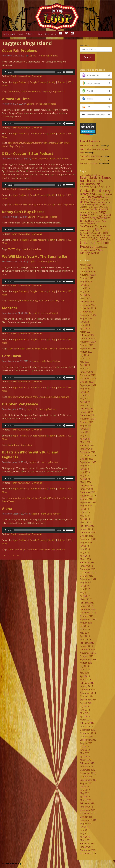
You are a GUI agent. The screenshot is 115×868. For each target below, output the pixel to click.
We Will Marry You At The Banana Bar (35, 256)
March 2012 (86, 800)
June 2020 (85, 472)
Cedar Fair (42, 204)
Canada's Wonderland (34, 397)
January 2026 (86, 268)
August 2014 (86, 703)
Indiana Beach (56, 143)
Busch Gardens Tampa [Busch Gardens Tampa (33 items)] (96, 178)
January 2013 (86, 767)
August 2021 (86, 425)
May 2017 (85, 593)
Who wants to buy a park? (89, 163)
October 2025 (87, 278)
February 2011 (87, 843)
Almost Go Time (16, 99)
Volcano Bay (35, 249)
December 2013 (88, 730)
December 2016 (88, 609)
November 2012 (88, 773)
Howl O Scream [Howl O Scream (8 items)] (92, 207)
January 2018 (86, 566)
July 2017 (84, 586)
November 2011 (88, 813)
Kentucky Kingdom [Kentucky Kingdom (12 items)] (89, 212)
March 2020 (86, 482)
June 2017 (85, 589)
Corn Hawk (12, 356)
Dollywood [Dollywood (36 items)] (94, 197)
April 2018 (85, 556)
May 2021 (85, 435)
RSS (69, 82)
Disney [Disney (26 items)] (106, 191)
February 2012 (87, 803)
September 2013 (88, 740)
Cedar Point (14, 91)
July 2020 (84, 469)
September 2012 (88, 780)
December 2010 (88, 850)
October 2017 (87, 576)
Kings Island (57, 91)
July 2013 (84, 746)
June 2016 (85, 629)
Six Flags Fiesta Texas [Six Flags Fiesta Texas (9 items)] (89, 233)
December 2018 (88, 532)
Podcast (29, 34)
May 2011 (85, 833)
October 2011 (87, 817)
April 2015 (85, 676)
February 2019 (87, 526)
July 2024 (84, 322)
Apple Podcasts (20, 82)
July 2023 (84, 355)
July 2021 (84, 429)
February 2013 (87, 763)
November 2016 (88, 613)
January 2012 (86, 807)
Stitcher (61, 82)
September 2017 (88, 579)
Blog (47, 34)
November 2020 (88, 455)
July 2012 (84, 787)
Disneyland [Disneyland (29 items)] (87, 194)
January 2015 (86, 686)
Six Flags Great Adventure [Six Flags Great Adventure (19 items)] (94, 234)
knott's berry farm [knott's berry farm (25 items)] (92, 218)
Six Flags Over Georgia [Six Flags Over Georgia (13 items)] (98, 237)
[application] (38, 72)
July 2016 (84, 626)
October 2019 (87, 499)
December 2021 (88, 415)
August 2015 (86, 663)
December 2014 (88, 690)
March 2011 (86, 840)
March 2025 (86, 298)
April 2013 (85, 757)
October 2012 (87, 777)
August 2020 (86, 465)
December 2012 (88, 770)
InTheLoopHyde (40, 159)
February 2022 (87, 409)
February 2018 (87, 562)
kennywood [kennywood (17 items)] (101, 209)
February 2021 (87, 446)
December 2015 (88, 649)
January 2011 (86, 847)
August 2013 (86, 743)
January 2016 (86, 646)
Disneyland (29, 143)
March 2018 (86, 559)
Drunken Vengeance (20, 404)
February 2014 (87, 723)
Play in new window (20, 76)
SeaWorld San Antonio (51, 498)
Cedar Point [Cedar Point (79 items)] (91, 191)
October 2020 (87, 459)
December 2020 (88, 452)
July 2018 (84, 546)
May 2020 (85, 476)
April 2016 (85, 636)
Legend (32, 56)
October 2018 (87, 536)
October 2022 (87, 382)
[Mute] (64, 72)
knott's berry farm (55, 301)
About (54, 34)
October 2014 (87, 696)
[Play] (5, 72)
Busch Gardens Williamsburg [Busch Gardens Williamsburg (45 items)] (91, 182)
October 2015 (87, 656)
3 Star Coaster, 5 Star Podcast (28, 153)
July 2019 (84, 509)
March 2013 (86, 760)
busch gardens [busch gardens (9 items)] (98, 175)
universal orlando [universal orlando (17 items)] (101, 240)
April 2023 (85, 365)
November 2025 (88, 275)
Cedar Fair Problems (19, 51)
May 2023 (85, 362)
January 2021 (86, 449)
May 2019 (85, 516)
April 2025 (85, 295)
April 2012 (85, 797)
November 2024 (88, 308)
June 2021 (85, 432)
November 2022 (88, 379)
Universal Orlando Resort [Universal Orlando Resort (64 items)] (95, 244)
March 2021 (86, 442)
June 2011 (85, 830)
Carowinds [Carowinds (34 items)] (87, 187)
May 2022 (85, 399)
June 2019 (85, 512)
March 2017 (86, 599)
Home (20, 34)
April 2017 (85, 596)
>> (18, 555)
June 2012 (85, 790)
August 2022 (86, 389)
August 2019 (86, 506)
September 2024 (88, 315)
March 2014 (86, 720)
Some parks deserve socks (90, 160)
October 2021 (87, 422)
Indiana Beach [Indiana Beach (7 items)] (89, 209)
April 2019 (85, 519)
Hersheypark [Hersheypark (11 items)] (92, 204)
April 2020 (85, 479)
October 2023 (87, 345)
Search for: (85, 45)
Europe (52, 204)
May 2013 (85, 753)
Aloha (7, 509)
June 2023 (85, 358)
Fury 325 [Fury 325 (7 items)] (105, 200)
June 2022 (85, 395)
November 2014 (88, 693)
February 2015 (87, 683)
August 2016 (86, 623)
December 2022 (88, 375)
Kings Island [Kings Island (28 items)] (103, 215)
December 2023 (88, 338)
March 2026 (86, 265)
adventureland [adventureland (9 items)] (86, 175)
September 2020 (88, 462)
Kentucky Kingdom (41, 91)
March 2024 (86, 332)
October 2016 (87, 616)
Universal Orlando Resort (60, 349)
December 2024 (88, 305)
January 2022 (86, 412)
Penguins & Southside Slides (90, 156)
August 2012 (86, 783)
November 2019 (88, 496)
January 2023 (86, 372)
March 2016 (86, 639)
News (40, 34)
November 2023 (88, 342)
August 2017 (86, 583)
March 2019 (86, 522)
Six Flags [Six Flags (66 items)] (102, 230)
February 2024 (87, 335)
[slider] (35, 72)
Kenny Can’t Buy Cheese (23, 212)
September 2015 (88, 660)
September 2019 (88, 502)
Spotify (52, 82)
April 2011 (85, 837)
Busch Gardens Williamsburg (22, 204)
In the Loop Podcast (48, 56)
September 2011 (88, 820)
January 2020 (86, 489)
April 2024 (85, 328)
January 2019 (86, 529)
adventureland (15, 143)
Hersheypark (42, 143)
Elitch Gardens (27, 349)
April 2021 (85, 439)
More (5, 85)
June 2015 (85, 669)
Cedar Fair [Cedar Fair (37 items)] (102, 187)
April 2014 (85, 716)
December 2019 (88, 492)
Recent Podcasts (90, 141)
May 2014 (85, 713)
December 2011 (88, 810)
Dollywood (26, 91)
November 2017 (88, 573)
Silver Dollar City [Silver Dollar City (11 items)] (87, 230)
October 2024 (87, 312)
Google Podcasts (38, 82)
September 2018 (88, 539)
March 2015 (86, 680)
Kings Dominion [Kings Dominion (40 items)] (93, 213)
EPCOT (11, 249)
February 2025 (87, 302)
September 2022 (88, 385)
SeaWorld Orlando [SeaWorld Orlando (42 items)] (93, 226)
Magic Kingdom (17, 146)
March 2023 (86, 369)
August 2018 (86, 542)
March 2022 (86, 405)
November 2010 (88, 853)
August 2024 (86, 318)
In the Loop (9, 34)
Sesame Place (59, 549)
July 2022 (84, 392)
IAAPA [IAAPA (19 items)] (102, 207)
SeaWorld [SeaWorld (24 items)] (92, 223)
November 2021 (88, 419)
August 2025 (86, 282)
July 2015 (84, 666)
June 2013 (85, 750)
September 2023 (88, 348)
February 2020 (87, 486)
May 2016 (85, 633)
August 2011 (86, 823)
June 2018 (85, 549)
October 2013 (87, 736)
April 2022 (85, 402)
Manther (10, 308)
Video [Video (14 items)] (93, 250)
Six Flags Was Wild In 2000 (90, 146)
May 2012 (85, 793)
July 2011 (84, 827)
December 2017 (88, 569)
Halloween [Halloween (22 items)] (86, 202)
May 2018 (85, 553)
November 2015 (88, 653)
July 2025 (84, 285)
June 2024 (85, 325)
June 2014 (85, 710)
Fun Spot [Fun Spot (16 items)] (96, 200)
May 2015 (85, 673)
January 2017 (86, 606)
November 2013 (88, 733)
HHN (59, 204)
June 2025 (85, 288)
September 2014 (88, 700)
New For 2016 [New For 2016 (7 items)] (96, 221)
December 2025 (88, 272)
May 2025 (85, 292)
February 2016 (87, 643)
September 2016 (88, 619)
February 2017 (87, 603)
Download (37, 76)
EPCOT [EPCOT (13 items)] (88, 200)
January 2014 (86, 726)
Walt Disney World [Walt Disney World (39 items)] (91, 251)
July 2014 (84, 706)
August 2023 (86, 352)
